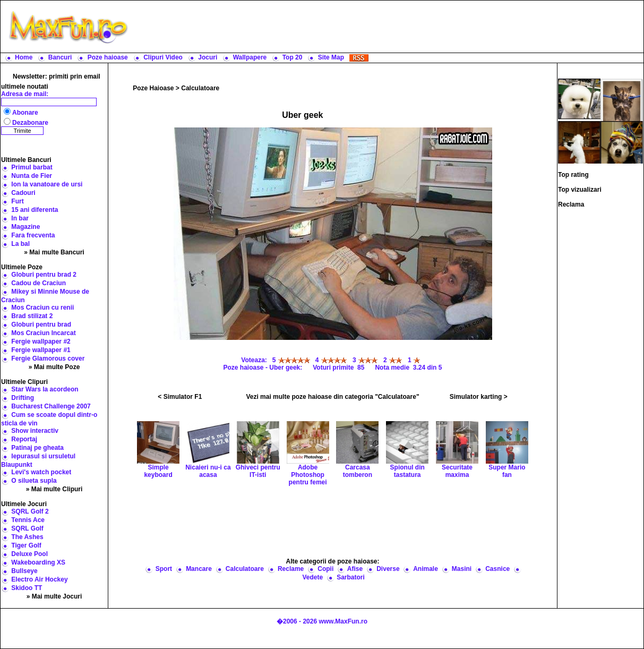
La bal (20, 244)
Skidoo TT (27, 588)
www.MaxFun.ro (343, 621)
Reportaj (24, 439)
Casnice (497, 569)
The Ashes (27, 537)
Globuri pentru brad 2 (44, 275)
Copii (325, 569)
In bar (20, 218)
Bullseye (24, 571)
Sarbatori (351, 577)
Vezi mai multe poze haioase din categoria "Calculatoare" (332, 397)
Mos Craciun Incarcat (43, 333)
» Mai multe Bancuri (54, 252)
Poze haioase (108, 57)
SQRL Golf (27, 528)
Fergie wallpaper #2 (41, 341)
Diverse (388, 569)
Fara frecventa (33, 235)
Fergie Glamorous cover (48, 358)
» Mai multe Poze (54, 367)
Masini (462, 569)
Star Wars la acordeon (45, 389)
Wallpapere (250, 57)
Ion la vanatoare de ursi (47, 184)
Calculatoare (200, 88)
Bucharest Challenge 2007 (51, 406)
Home (24, 57)
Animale (426, 569)
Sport (164, 569)
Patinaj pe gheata (37, 448)
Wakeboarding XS (38, 562)
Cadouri (23, 193)
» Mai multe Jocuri (54, 596)
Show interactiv (35, 431)
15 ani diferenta (35, 210)
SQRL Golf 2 (30, 511)
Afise (355, 569)
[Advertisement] (388, 27)
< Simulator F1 (180, 397)
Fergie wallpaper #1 (41, 350)
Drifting (23, 398)
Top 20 (293, 57)
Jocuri (208, 57)
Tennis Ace (28, 520)
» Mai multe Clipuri (54, 489)
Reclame (291, 569)
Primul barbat (32, 167)
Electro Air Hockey (39, 579)
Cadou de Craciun (38, 283)
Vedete (312, 577)
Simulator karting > (479, 397)
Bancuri (60, 57)
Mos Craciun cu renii (42, 308)
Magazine (25, 227)
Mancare (199, 569)
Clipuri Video (163, 57)
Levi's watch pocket (41, 472)
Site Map (331, 57)
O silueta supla (34, 481)
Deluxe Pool (29, 554)
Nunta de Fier (32, 176)
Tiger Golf (26, 545)
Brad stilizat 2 (32, 316)
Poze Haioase (153, 88)
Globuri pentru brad (41, 324)
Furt (17, 201)
